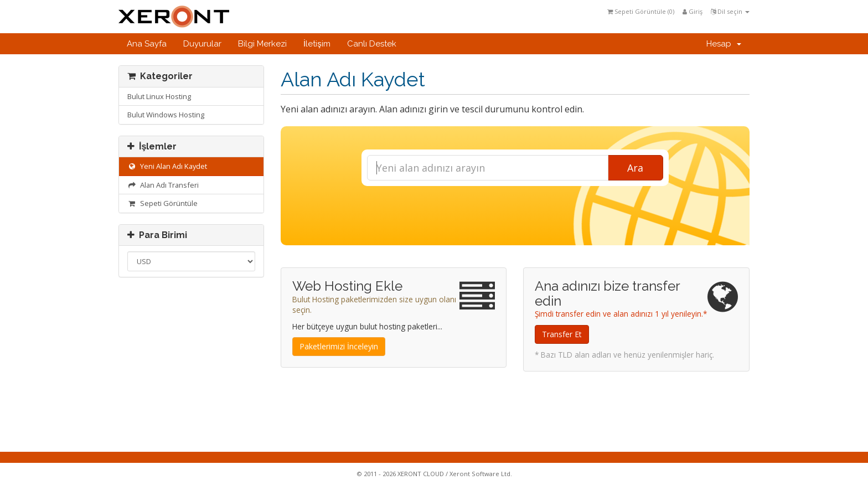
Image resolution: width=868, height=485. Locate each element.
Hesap (724, 44)
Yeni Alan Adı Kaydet (167, 166)
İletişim (317, 44)
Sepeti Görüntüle (162, 203)
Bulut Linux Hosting (159, 96)
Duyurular (202, 44)
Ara (635, 168)
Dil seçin (730, 11)
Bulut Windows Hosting (166, 115)
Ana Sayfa (147, 44)
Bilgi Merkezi (262, 44)
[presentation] (515, 216)
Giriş (693, 11)
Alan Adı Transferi (163, 185)
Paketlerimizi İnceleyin (339, 346)
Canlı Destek (372, 44)
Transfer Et (562, 334)
